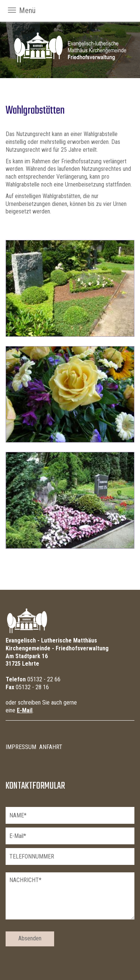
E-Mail (25, 710)
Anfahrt (51, 747)
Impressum (21, 747)
